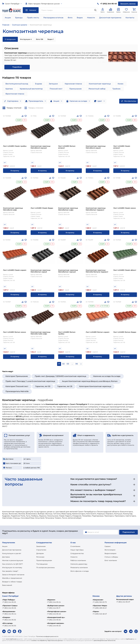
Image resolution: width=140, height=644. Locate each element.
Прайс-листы (33, 18)
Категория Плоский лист (17, 386)
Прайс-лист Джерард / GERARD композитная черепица (60, 376)
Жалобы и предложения (12, 578)
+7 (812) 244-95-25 (9, 602)
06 (77, 364)
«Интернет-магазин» (56, 623)
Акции (8, 18)
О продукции (10, 39)
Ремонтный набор (97, 89)
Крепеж (9, 89)
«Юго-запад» (7, 623)
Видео (80, 18)
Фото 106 (40, 39)
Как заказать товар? (10, 571)
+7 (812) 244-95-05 (9, 608)
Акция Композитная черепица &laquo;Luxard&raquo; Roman (90, 381)
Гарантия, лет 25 (65, 386)
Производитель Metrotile (17, 391)
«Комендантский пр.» (56, 617)
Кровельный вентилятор (31, 89)
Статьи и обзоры (111, 557)
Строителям (41, 550)
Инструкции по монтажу (12, 568)
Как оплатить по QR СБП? (13, 564)
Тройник (116, 89)
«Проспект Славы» (10, 606)
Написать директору (79, 564)
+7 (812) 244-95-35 (9, 620)
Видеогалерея (110, 553)
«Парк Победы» (9, 600)
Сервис (108, 546)
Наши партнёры (77, 550)
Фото (70, 18)
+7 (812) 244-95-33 (54, 626)
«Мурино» (51, 600)
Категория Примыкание (17, 376)
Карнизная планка (73, 84)
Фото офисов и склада (80, 571)
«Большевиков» (9, 611)
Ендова (38, 84)
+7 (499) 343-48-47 (100, 614)
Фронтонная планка (15, 94)
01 (59, 364)
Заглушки (53, 84)
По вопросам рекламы (45, 568)
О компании (75, 546)
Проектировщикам (44, 560)
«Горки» (96, 611)
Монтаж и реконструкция (13, 560)
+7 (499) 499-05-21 (100, 608)
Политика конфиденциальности (47, 636)
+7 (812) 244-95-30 (9, 626)
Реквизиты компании (79, 568)
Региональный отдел (125, 599)
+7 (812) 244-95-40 (54, 614)
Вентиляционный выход (17, 84)
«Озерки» (6, 617)
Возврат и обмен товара (12, 582)
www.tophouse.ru (12, 639)
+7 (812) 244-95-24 (54, 602)
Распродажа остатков (53, 18)
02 (63, 364)
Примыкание (75, 89)
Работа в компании (78, 560)
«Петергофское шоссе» (57, 611)
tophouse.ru (130, 639)
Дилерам (40, 553)
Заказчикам (41, 546)
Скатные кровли (20, 25)
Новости (91, 18)
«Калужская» (98, 600)
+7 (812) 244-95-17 (54, 608)
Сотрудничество (77, 553)
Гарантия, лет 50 (43, 386)
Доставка (6, 557)
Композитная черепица (41, 25)
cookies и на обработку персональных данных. (47, 640)
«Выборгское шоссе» (56, 606)
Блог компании (111, 560)
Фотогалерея (110, 550)
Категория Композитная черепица (95, 386)
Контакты (130, 18)
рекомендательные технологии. (105, 640)
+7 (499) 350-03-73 (100, 602)
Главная (6, 25)
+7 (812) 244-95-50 (54, 620)
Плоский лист (56, 89)
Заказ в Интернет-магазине (13, 575)
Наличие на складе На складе (107, 376)
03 (68, 364)
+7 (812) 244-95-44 (9, 614)
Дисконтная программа (110, 18)
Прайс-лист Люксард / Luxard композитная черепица (30, 381)
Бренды (19, 18)
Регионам (40, 557)
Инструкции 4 (26, 39)
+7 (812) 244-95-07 (123, 602)
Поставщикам (42, 564)
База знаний (7, 585)
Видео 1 (51, 39)
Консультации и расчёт (12, 553)
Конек (121, 84)
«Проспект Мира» (100, 606)
